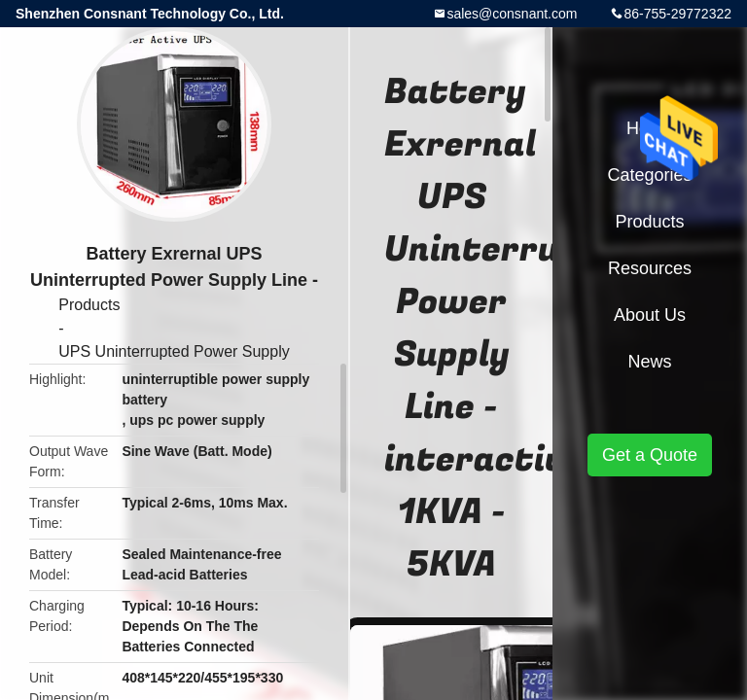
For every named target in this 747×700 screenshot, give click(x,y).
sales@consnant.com (512, 14)
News (649, 362)
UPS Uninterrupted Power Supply (174, 351)
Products (89, 305)
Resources (650, 268)
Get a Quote (650, 455)
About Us (650, 315)
